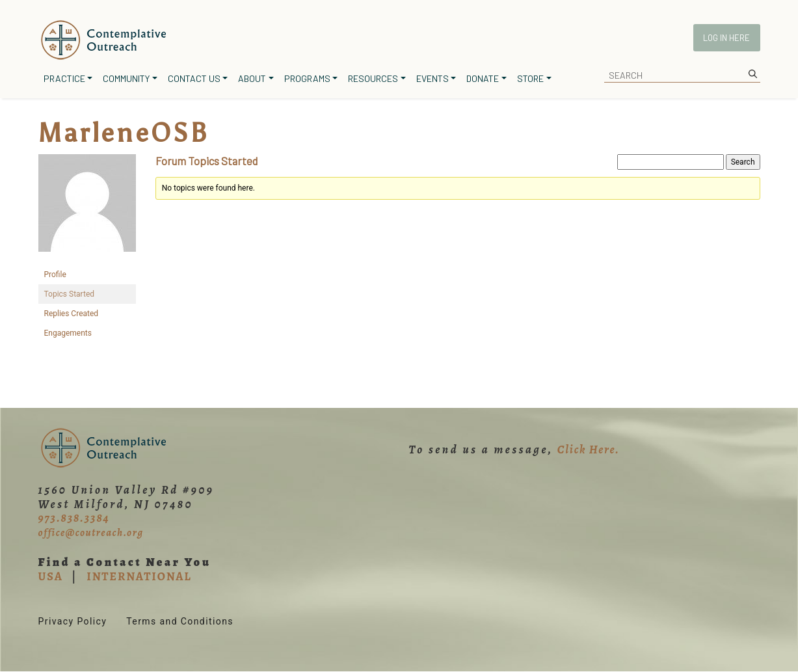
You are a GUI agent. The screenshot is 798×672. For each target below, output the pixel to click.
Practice (64, 78)
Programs (307, 78)
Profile (55, 275)
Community (126, 78)
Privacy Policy (73, 621)
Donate (483, 78)
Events (432, 78)
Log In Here (726, 38)
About (252, 78)
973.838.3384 (74, 518)
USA (51, 576)
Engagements (68, 333)
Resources (373, 78)
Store (530, 78)
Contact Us (194, 78)
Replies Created (72, 314)
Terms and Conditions (180, 621)
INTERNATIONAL (139, 576)
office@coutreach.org (91, 533)
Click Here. (589, 450)
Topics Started (70, 294)
